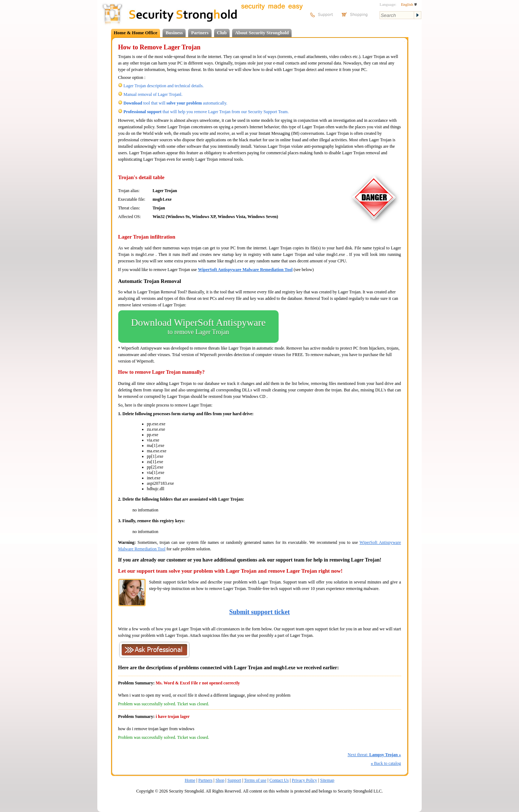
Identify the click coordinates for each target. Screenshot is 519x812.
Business (174, 33)
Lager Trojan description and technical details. (164, 86)
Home (190, 780)
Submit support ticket (259, 612)
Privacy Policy (305, 780)
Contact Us (279, 780)
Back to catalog (386, 763)
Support (234, 780)
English (409, 4)
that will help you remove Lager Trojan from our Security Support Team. (206, 112)
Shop (220, 780)
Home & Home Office (136, 33)
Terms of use (255, 780)
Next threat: (374, 755)
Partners (200, 33)
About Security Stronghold (262, 33)
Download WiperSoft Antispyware (198, 327)
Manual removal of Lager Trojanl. (153, 94)
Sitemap (327, 780)
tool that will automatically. (176, 103)
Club (222, 33)
